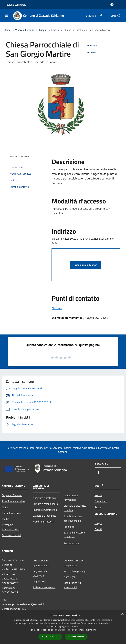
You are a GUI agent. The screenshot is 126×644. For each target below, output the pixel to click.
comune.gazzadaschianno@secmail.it (23, 604)
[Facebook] (100, 16)
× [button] (122, 614)
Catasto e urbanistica (45, 516)
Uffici (5, 507)
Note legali (70, 577)
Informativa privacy (74, 571)
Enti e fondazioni (11, 513)
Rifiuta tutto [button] (76, 637)
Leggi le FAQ (40, 581)
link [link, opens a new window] (95, 630)
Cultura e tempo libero (45, 504)
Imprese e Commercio (45, 510)
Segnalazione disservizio (40, 573)
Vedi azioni (93, 53)
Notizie (98, 495)
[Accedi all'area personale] (112, 5)
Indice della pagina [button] (19, 156)
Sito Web (57, 308)
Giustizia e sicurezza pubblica (75, 508)
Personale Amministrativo (11, 527)
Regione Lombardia (16, 5)
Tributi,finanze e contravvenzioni (73, 518)
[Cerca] (119, 16)
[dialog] (63, 627)
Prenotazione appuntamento (41, 563)
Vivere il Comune (25, 30)
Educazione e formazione (71, 497)
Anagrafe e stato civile (45, 498)
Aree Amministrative (14, 501)
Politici (6, 519)
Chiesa (55, 30)
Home (7, 30)
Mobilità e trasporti (43, 522)
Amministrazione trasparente (73, 563)
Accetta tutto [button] (50, 637)
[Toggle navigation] (7, 15)
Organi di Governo (12, 495)
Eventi (98, 529)
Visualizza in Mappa (86, 265)
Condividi (93, 46)
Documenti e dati (11, 535)
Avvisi (98, 507)
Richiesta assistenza (44, 587)
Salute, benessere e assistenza (75, 535)
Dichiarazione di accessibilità (73, 585)
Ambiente (69, 527)
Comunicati (101, 501)
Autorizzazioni (72, 543)
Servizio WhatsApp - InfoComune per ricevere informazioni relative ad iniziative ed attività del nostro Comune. (63, 450)
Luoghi (43, 30)
